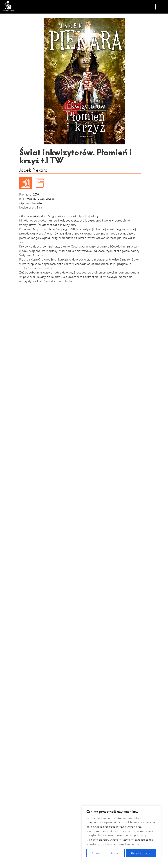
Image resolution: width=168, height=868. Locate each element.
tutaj (143, 835)
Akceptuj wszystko (141, 853)
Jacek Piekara (33, 170)
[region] (121, 833)
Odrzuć (116, 853)
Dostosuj (96, 853)
